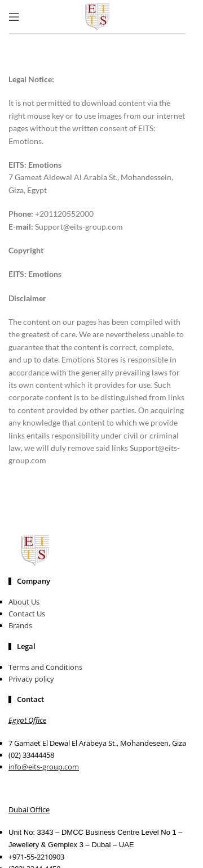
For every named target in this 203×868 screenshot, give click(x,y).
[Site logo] (98, 15)
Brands (20, 625)
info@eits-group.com (44, 767)
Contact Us (27, 614)
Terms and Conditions (45, 667)
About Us (24, 602)
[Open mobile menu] (14, 17)
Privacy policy (31, 679)
